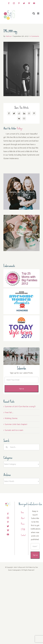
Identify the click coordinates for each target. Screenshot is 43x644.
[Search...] (21, 447)
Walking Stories (11, 418)
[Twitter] (8, 526)
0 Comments (34, 36)
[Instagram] (8, 518)
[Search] (7, 447)
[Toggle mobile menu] (38, 13)
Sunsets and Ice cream (14, 430)
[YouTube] (8, 534)
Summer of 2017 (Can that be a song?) (20, 407)
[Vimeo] (8, 530)
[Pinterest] (8, 522)
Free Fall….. (9, 413)
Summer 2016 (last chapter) (16, 424)
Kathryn (9, 36)
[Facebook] (8, 514)
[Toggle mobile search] (34, 13)
